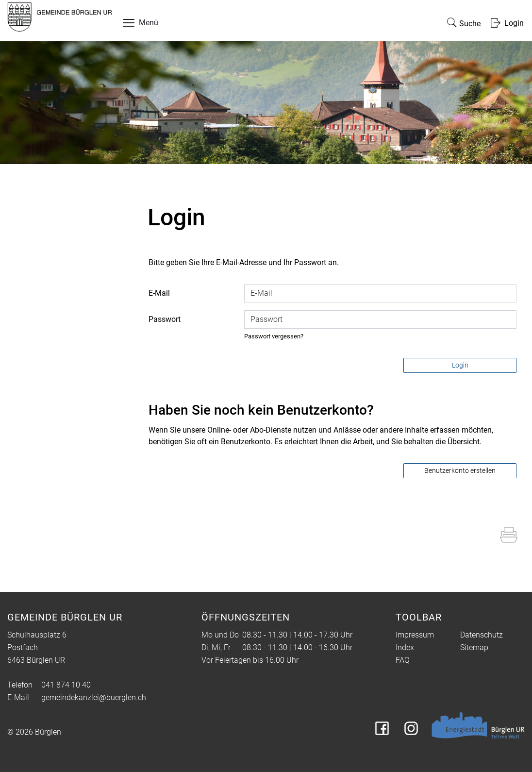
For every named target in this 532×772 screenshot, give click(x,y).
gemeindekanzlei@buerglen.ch (94, 697)
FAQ (403, 660)
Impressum (415, 635)
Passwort (165, 319)
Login (460, 365)
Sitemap (474, 647)
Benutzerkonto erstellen (460, 470)
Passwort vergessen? (274, 336)
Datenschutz (482, 635)
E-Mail (159, 293)
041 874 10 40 (66, 685)
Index (405, 647)
